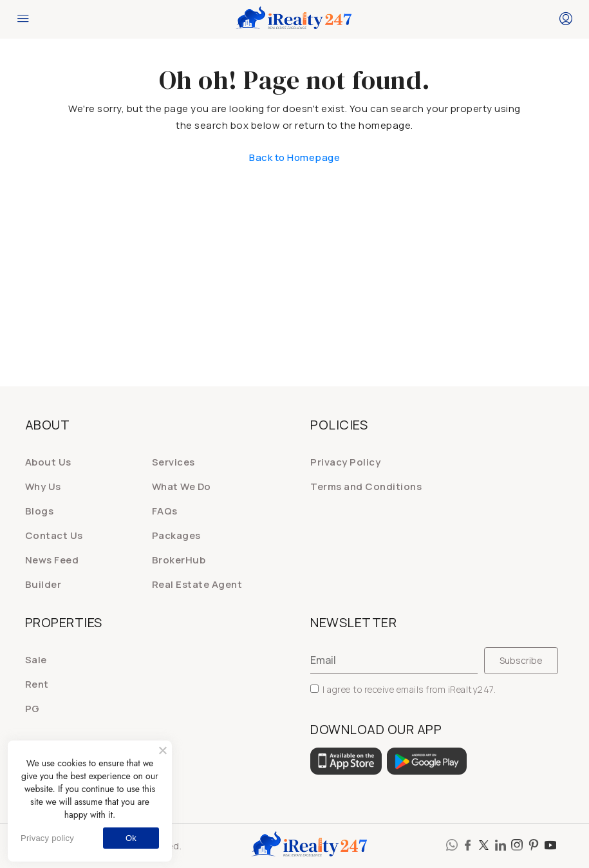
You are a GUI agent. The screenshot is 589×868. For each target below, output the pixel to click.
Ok (131, 838)
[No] (162, 750)
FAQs (165, 511)
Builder (43, 584)
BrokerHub (179, 560)
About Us (48, 462)
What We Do (182, 486)
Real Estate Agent (197, 584)
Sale (36, 660)
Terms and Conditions (366, 486)
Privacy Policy (345, 462)
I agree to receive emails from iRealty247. (403, 689)
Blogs (40, 511)
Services (173, 462)
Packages (176, 535)
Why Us (43, 486)
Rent (37, 684)
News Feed (52, 560)
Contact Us (54, 535)
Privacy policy (47, 838)
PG (33, 709)
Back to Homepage (294, 157)
